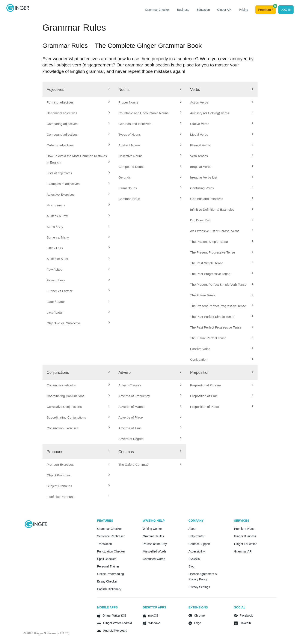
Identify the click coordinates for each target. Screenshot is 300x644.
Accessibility (197, 551)
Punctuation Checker (111, 551)
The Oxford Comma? (133, 465)
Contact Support (199, 544)
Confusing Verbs (202, 188)
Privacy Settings (199, 587)
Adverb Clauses (130, 385)
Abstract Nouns (129, 145)
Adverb (124, 372)
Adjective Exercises (61, 194)
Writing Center (152, 529)
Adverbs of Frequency (134, 396)
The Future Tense (203, 295)
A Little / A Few (57, 216)
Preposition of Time (204, 396)
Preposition (200, 372)
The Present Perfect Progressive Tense (218, 306)
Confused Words (154, 559)
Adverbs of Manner (132, 407)
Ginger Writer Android (118, 623)
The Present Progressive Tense (213, 252)
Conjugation (199, 360)
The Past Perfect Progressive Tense (216, 327)
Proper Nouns (128, 102)
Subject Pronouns (59, 486)
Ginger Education (246, 544)
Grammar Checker (157, 10)
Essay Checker (107, 581)
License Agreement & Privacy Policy (203, 577)
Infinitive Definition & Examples (212, 209)
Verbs (195, 90)
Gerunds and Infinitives (135, 124)
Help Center (197, 536)
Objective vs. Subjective (64, 323)
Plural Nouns (128, 188)
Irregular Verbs (201, 167)
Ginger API (224, 10)
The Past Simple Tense (207, 263)
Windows (155, 623)
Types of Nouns (130, 134)
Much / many (56, 205)
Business (183, 10)
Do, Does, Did (200, 220)
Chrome (199, 615)
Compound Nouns (131, 167)
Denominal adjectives (62, 113)
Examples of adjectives (63, 184)
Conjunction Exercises (63, 428)
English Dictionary (109, 589)
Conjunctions (58, 372)
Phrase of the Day (155, 544)
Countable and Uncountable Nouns (143, 113)
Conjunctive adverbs (61, 385)
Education (203, 10)
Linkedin (245, 623)
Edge (198, 623)
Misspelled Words (155, 551)
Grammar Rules (153, 536)
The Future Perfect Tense (208, 338)
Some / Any (55, 227)
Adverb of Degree (131, 439)
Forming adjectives (60, 102)
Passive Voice (200, 349)
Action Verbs (199, 102)
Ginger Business (245, 536)
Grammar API (243, 551)
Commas (126, 452)
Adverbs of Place (130, 417)
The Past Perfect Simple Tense (212, 317)
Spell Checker (106, 559)
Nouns (124, 90)
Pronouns (55, 452)
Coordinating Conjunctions (66, 396)
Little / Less (55, 248)
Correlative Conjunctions (64, 407)
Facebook (246, 615)
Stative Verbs (200, 124)
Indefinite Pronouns (61, 497)
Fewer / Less (56, 280)
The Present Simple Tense (209, 242)
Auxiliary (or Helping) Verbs (210, 113)
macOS (153, 615)
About (192, 529)
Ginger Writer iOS (114, 615)
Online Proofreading (111, 574)
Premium (267, 8)
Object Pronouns (59, 475)
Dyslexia (194, 559)
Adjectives (56, 90)
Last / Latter (55, 312)
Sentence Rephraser (111, 536)
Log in (286, 10)
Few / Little (55, 269)
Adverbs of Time (130, 428)
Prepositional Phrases (206, 385)
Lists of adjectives (59, 173)
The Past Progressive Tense (210, 274)
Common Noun (129, 199)
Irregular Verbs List (204, 177)
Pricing (243, 10)
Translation (105, 544)
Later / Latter (56, 302)
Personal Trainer (108, 566)
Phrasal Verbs (200, 145)
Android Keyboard (115, 630)
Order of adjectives (60, 145)
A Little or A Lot (57, 259)
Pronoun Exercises (60, 465)
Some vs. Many (58, 237)
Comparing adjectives (62, 124)
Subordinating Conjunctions (66, 417)
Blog (191, 566)
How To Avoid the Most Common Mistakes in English (77, 159)
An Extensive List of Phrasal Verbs (215, 231)
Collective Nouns (130, 156)
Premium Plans (244, 529)
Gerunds (125, 177)
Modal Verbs (199, 134)
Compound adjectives (62, 134)
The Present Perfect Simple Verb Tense (218, 284)
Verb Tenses (199, 156)
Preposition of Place (204, 407)
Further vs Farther (60, 291)
